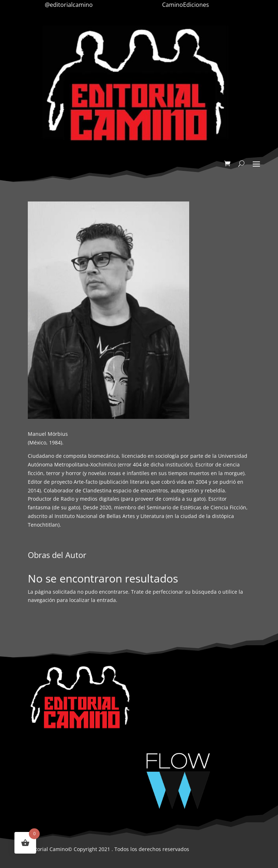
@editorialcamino (69, 5)
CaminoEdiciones (186, 5)
